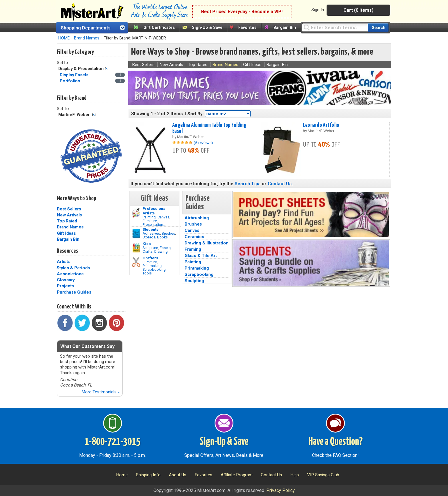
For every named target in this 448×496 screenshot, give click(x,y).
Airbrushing (197, 218)
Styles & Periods (73, 268)
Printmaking (152, 266)
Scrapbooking (154, 269)
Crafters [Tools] (150, 258)
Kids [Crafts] (147, 244)
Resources (67, 251)
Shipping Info (148, 475)
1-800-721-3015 (112, 442)
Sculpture (150, 248)
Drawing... (162, 251)
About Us (178, 475)
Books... (164, 237)
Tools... (148, 273)
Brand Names (87, 38)
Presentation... (154, 225)
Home (122, 475)
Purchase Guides (74, 292)
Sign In (318, 10)
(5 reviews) (203, 143)
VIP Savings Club (323, 475)
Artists (64, 262)
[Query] (335, 27)
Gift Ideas (66, 233)
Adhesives (151, 233)
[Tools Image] (136, 262)
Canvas (163, 217)
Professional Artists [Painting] (155, 211)
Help (295, 475)
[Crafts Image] (136, 248)
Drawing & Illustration (207, 243)
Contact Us (280, 184)
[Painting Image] (136, 213)
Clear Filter (107, 69)
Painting (149, 217)
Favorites (247, 28)
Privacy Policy (281, 490)
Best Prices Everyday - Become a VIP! (242, 12)
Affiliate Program (237, 475)
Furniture (150, 221)
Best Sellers (69, 209)
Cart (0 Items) (358, 10)
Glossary (66, 280)
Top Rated (67, 221)
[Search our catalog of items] (378, 28)
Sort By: (196, 114)
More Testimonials (100, 392)
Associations (70, 274)
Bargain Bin (285, 28)
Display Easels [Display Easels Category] (75, 75)
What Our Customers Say (87, 346)
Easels (165, 248)
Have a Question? (336, 442)
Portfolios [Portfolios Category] (70, 81)
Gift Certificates (159, 28)
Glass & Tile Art (201, 256)
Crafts (148, 251)
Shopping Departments (86, 28)
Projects (65, 286)
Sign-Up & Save (207, 28)
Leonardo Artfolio (321, 125)
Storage (149, 237)
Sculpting (194, 281)
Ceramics (194, 237)
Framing (193, 249)
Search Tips (248, 184)
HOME (64, 38)
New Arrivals (69, 215)
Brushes (168, 233)
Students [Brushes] (151, 229)
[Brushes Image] (136, 234)
